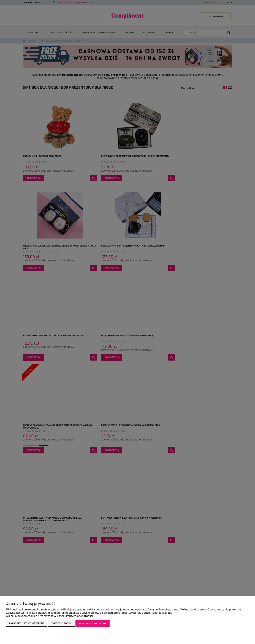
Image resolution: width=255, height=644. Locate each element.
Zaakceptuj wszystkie (93, 624)
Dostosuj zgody (61, 624)
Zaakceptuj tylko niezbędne (27, 624)
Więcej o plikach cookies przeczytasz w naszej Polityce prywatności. (50, 616)
